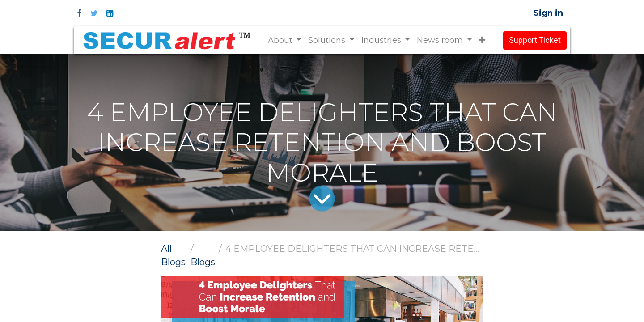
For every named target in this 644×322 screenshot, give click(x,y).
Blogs (203, 262)
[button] (482, 40)
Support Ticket (535, 40)
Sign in (548, 13)
